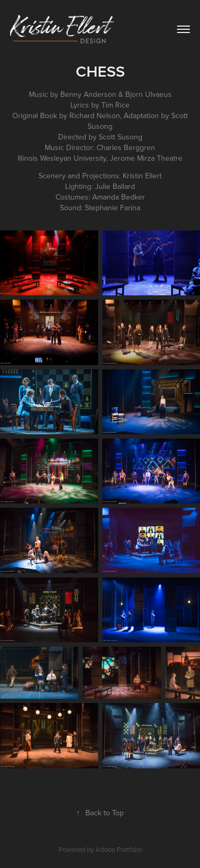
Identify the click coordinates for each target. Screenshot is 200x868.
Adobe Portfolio (119, 849)
